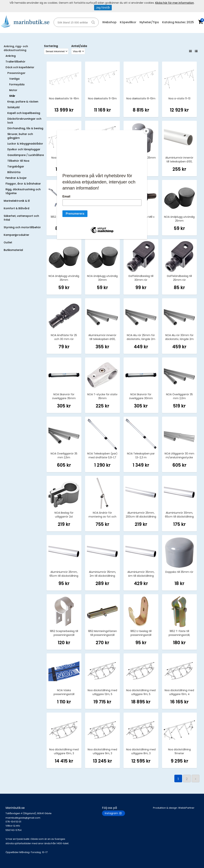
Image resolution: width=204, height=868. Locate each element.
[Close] (146, 131)
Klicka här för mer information (175, 3)
